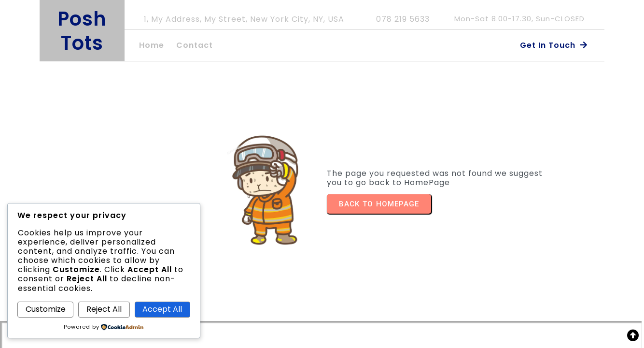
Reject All (104, 309)
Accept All (162, 309)
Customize (46, 309)
